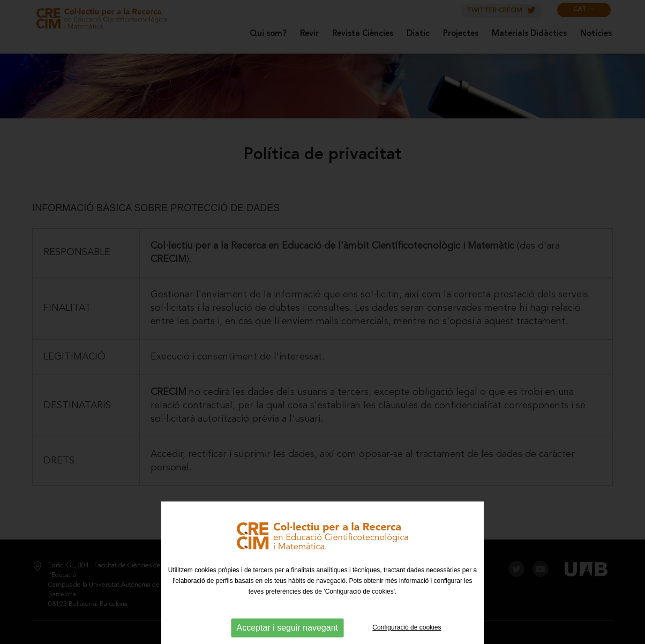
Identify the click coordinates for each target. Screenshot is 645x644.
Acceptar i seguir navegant (287, 628)
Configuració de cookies (407, 627)
